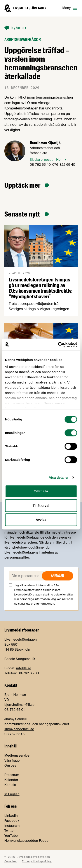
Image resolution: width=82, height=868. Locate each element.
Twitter (10, 831)
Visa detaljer (59, 477)
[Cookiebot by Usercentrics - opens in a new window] (58, 345)
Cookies (10, 861)
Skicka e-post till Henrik (48, 160)
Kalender (11, 780)
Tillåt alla (41, 491)
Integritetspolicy (37, 861)
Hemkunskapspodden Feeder (27, 841)
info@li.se (24, 668)
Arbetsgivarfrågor (23, 40)
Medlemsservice (17, 756)
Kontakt (10, 785)
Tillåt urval (41, 505)
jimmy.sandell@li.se (19, 729)
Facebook (12, 821)
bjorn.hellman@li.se (19, 705)
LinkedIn (11, 816)
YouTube (11, 836)
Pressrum (12, 775)
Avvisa (41, 520)
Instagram (12, 826)
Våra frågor (13, 761)
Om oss (10, 765)
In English (12, 794)
